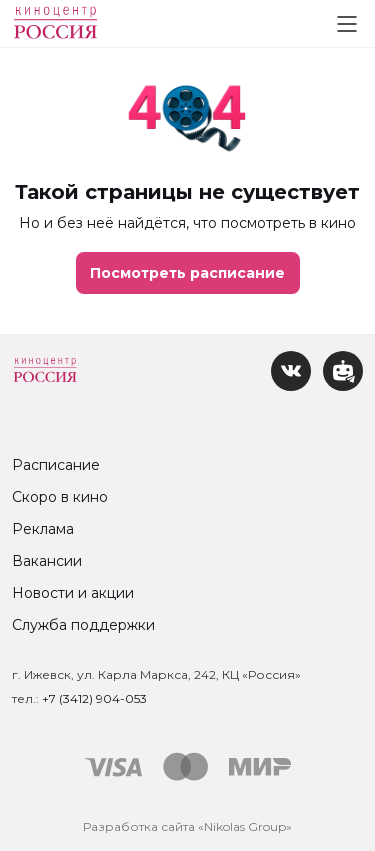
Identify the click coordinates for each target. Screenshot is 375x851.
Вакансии (47, 561)
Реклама (43, 529)
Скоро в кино (60, 497)
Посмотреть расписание (187, 273)
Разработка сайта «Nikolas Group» (187, 826)
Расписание (56, 465)
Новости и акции (73, 593)
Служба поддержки (83, 625)
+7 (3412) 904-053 (94, 698)
